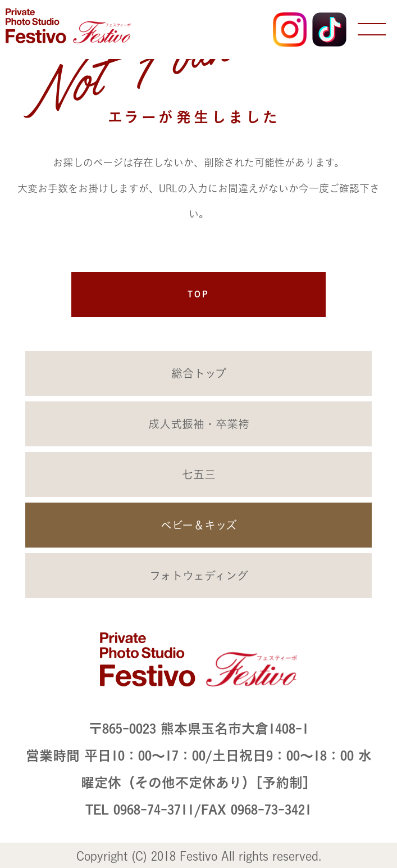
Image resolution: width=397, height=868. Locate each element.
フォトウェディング (199, 576)
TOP (198, 294)
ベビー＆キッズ (199, 525)
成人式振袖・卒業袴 (199, 424)
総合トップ (199, 373)
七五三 (199, 474)
